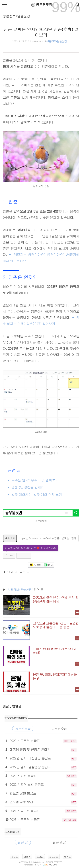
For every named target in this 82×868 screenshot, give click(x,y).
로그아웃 (54, 857)
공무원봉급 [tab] (23, 729)
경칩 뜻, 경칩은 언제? (27, 487)
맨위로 (67, 857)
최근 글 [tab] (23, 842)
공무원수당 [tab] (59, 729)
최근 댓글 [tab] (59, 842)
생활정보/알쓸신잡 (17, 16)
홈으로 (15, 857)
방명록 (27, 857)
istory (38, 865)
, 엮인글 (16, 706)
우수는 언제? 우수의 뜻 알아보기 (35, 480)
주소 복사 (10, 538)
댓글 (6, 706)
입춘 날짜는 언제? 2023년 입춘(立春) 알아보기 (41, 32)
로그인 (40, 857)
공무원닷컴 (41, 5)
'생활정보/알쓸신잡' (20, 589)
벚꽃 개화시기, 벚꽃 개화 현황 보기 (37, 494)
